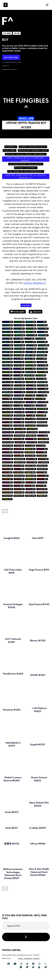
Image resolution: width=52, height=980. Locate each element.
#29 (8, 322)
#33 (8, 409)
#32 (42, 325)
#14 (8, 332)
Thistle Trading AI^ (35, 283)
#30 (19, 352)
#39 (32, 335)
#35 (8, 395)
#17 (7, 365)
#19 (19, 362)
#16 (42, 322)
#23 (7, 325)
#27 (19, 329)
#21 (31, 325)
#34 (31, 349)
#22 (31, 322)
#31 (7, 389)
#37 (8, 335)
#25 (19, 325)
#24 (19, 322)
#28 (42, 332)
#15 (7, 359)
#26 (31, 332)
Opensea (35, 312)
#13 (30, 359)
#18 (43, 402)
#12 (31, 412)
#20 (19, 342)
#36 (19, 379)
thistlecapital (18, 312)
